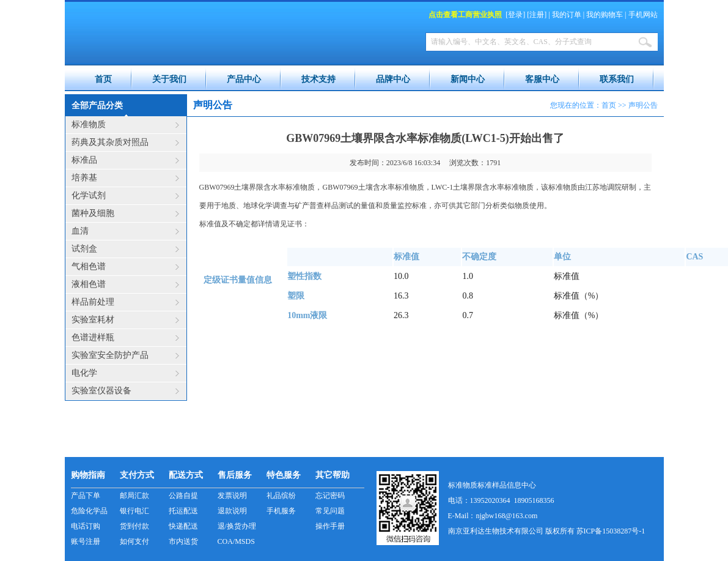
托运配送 (183, 511)
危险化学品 (89, 511)
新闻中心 (468, 79)
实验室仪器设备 (101, 391)
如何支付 (134, 541)
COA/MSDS (236, 541)
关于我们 (169, 79)
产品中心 (244, 79)
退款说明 (232, 511)
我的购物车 (605, 15)
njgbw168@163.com (507, 516)
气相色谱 (89, 266)
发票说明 (232, 496)
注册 (537, 15)
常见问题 (330, 511)
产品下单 (86, 496)
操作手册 (330, 526)
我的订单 (567, 15)
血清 (80, 231)
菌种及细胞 (93, 213)
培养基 (84, 178)
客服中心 (542, 79)
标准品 (84, 160)
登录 (515, 15)
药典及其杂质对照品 (110, 142)
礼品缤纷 (281, 496)
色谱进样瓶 (93, 337)
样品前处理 (93, 302)
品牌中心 (393, 79)
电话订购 (86, 526)
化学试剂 (89, 195)
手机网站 (643, 15)
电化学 (84, 373)
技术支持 (318, 79)
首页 (103, 79)
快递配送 (183, 526)
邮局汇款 (134, 496)
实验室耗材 (93, 320)
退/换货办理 (237, 526)
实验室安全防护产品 (110, 355)
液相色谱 (89, 284)
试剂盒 (84, 249)
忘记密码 (330, 496)
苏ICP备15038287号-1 (611, 531)
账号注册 (86, 541)
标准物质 (89, 124)
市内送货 (183, 541)
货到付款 (134, 526)
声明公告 (643, 105)
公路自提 (183, 496)
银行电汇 (134, 511)
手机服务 (281, 511)
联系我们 (617, 79)
